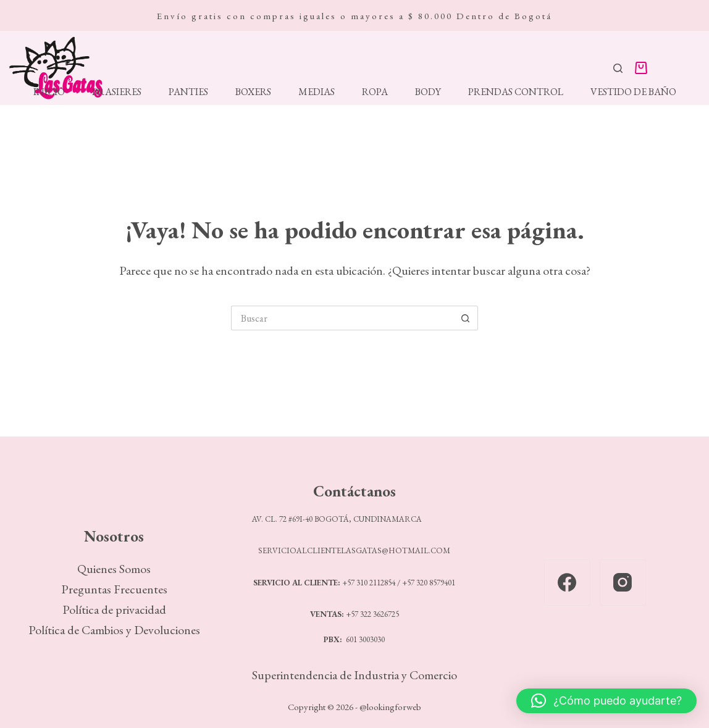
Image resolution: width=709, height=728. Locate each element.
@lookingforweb (390, 707)
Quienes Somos (114, 569)
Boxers (253, 92)
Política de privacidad (114, 609)
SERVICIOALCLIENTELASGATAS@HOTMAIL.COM (354, 550)
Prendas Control (516, 92)
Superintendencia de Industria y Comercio (354, 675)
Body (428, 92)
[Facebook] (567, 583)
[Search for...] (342, 318)
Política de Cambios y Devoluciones (114, 630)
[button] (606, 701)
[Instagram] (623, 583)
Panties (188, 92)
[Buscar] (618, 68)
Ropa (375, 92)
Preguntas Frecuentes (114, 589)
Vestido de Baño (633, 92)
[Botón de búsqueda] (466, 318)
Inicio (49, 92)
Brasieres (117, 92)
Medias (317, 92)
